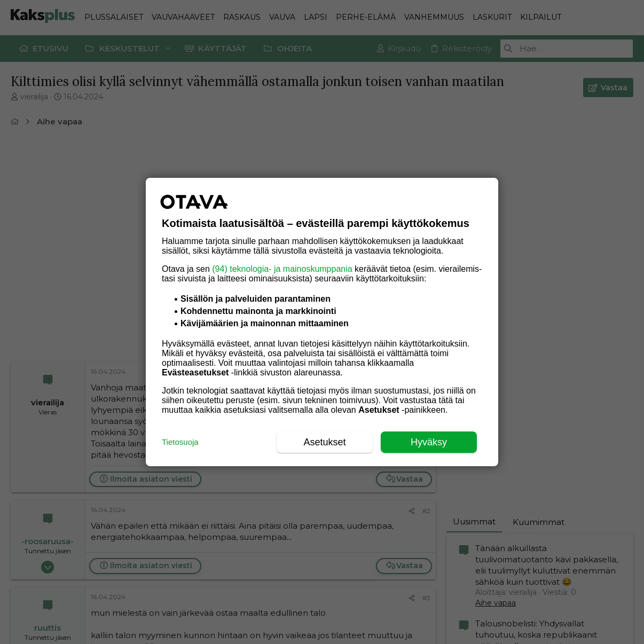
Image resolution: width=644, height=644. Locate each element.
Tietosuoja (180, 442)
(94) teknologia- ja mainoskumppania (282, 269)
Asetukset (324, 442)
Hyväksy (429, 442)
